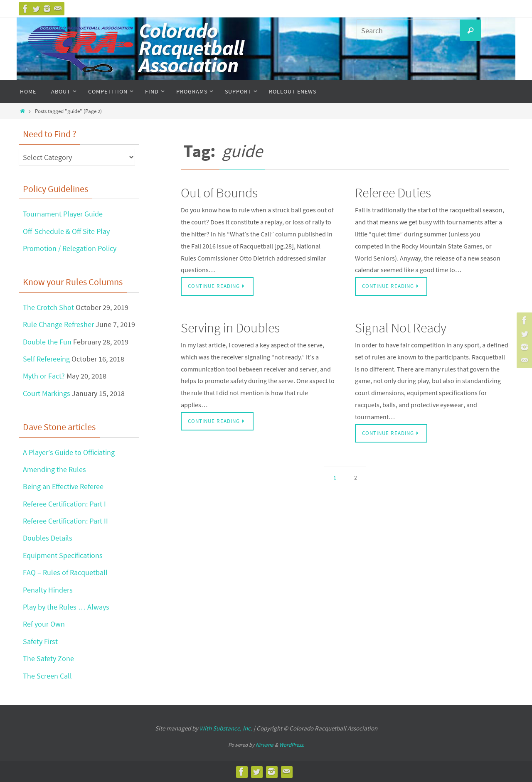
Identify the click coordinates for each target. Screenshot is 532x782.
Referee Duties (393, 193)
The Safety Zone (48, 658)
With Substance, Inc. (226, 728)
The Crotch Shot (48, 307)
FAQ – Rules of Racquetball (65, 572)
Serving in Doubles (230, 328)
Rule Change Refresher (58, 324)
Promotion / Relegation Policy (70, 248)
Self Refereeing (46, 359)
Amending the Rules (54, 469)
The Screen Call (47, 676)
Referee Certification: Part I (64, 504)
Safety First (40, 641)
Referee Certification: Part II (65, 521)
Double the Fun (47, 342)
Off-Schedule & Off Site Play (66, 231)
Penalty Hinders (48, 590)
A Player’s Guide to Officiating (69, 452)
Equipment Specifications (63, 555)
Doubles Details (48, 538)
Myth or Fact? (44, 376)
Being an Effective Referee (63, 486)
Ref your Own (44, 624)
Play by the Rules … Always (66, 607)
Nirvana (265, 745)
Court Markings (47, 393)
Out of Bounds (219, 193)
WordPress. (292, 745)
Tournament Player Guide (63, 214)
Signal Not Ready (401, 328)
